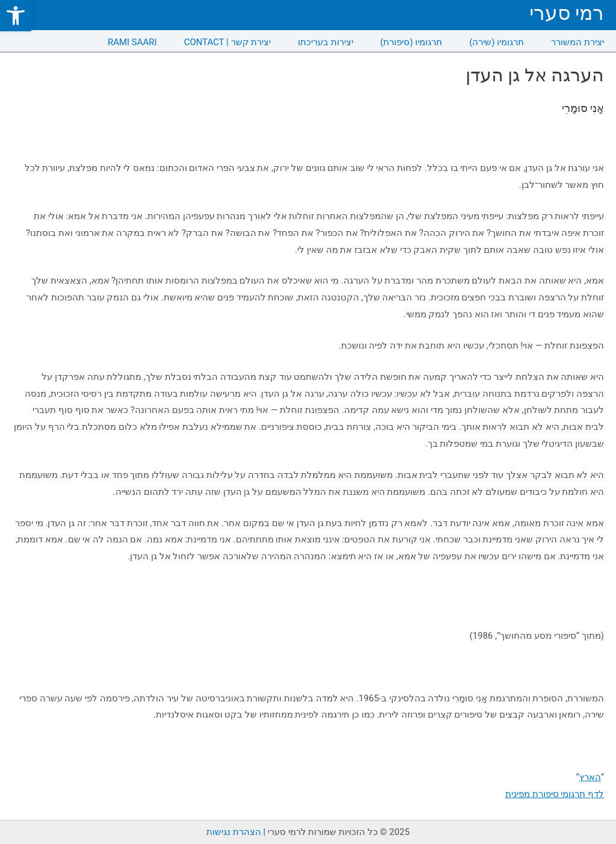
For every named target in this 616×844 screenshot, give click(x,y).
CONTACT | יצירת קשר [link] (228, 42)
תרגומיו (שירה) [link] (497, 42)
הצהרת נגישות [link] (234, 832)
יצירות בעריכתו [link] (325, 42)
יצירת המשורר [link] (577, 42)
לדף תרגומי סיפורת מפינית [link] (555, 794)
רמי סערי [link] (567, 13)
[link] (16, 16)
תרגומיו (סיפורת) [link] (411, 42)
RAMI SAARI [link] (132, 42)
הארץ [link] (590, 777)
